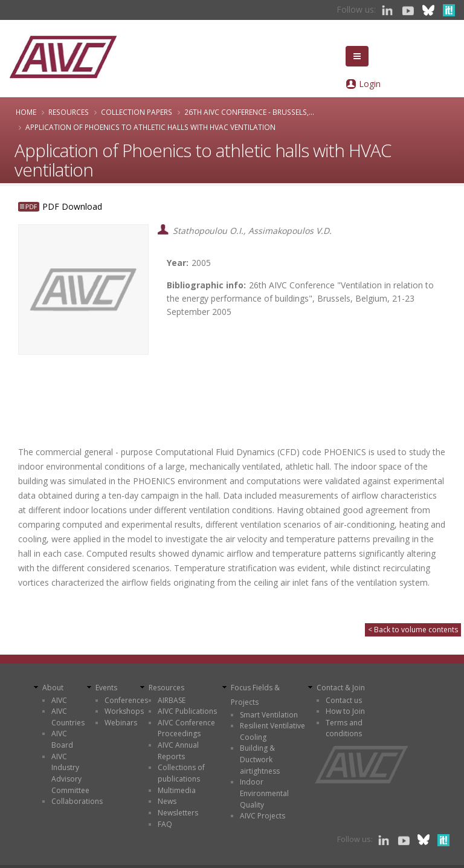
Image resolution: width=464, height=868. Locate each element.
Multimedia (177, 790)
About (53, 688)
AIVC (59, 700)
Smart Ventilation (269, 715)
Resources (69, 112)
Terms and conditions (344, 728)
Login (370, 84)
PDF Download (72, 206)
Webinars (121, 723)
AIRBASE (172, 700)
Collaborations (77, 801)
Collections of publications (181, 773)
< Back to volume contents (413, 630)
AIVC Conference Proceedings (186, 728)
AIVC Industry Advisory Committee (70, 773)
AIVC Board (62, 739)
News (167, 801)
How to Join (345, 711)
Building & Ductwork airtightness (260, 759)
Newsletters (178, 813)
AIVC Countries (68, 717)
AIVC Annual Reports (178, 751)
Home (26, 112)
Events (106, 688)
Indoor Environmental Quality (264, 793)
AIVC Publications (187, 711)
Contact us (344, 700)
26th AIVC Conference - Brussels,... (249, 112)
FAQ (165, 824)
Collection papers (137, 112)
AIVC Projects (263, 816)
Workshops (124, 711)
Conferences (126, 700)
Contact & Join (341, 688)
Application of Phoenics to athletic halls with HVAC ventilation (150, 127)
